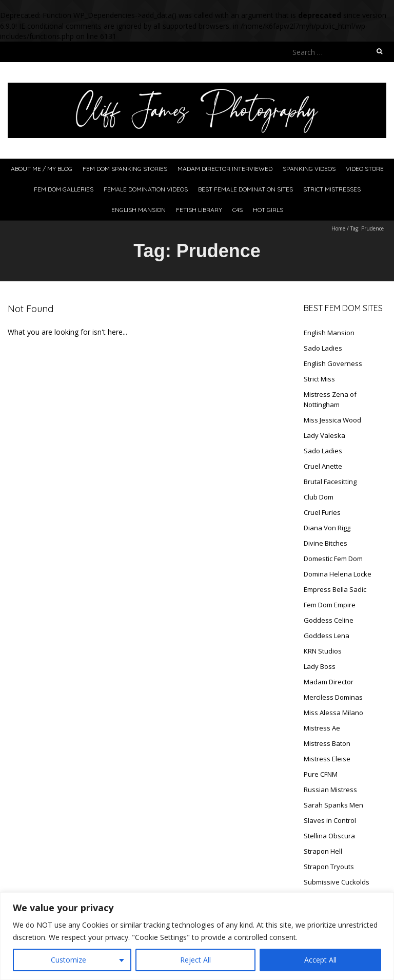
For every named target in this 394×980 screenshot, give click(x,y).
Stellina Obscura (329, 836)
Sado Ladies (323, 348)
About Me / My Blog (42, 169)
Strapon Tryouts (329, 867)
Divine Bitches (326, 543)
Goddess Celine (329, 620)
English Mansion (139, 210)
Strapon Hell (323, 851)
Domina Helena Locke (338, 574)
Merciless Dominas (333, 697)
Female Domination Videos (146, 189)
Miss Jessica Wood (332, 420)
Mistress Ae (322, 728)
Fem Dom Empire (330, 605)
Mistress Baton (327, 743)
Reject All (195, 960)
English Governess (333, 363)
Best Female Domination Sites (245, 189)
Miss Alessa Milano (333, 713)
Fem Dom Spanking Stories (125, 169)
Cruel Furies (322, 512)
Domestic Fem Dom (333, 559)
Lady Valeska (324, 435)
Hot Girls (268, 210)
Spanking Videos (309, 169)
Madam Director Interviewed (225, 169)
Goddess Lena (327, 636)
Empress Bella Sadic (335, 589)
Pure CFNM (321, 774)
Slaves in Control (330, 820)
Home (338, 228)
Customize (68, 960)
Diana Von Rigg (327, 528)
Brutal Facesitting (330, 482)
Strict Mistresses (332, 189)
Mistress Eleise (327, 759)
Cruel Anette (323, 466)
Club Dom (319, 497)
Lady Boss (320, 666)
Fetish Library (199, 210)
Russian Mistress (330, 790)
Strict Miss (319, 379)
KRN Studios (323, 651)
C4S (238, 210)
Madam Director (329, 682)
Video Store (365, 169)
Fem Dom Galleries (64, 189)
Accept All (320, 960)
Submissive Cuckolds (337, 882)
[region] (197, 936)
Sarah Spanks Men (333, 805)
